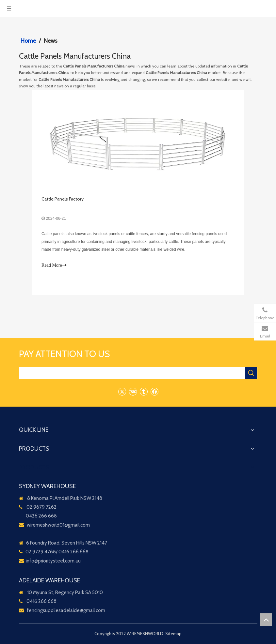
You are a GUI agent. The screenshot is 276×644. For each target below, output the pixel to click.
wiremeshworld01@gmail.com (58, 525)
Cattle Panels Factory (63, 199)
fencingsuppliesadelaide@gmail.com (66, 611)
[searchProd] (132, 373)
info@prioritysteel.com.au (53, 561)
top (266, 620)
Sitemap (173, 634)
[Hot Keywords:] (251, 373)
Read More (54, 266)
